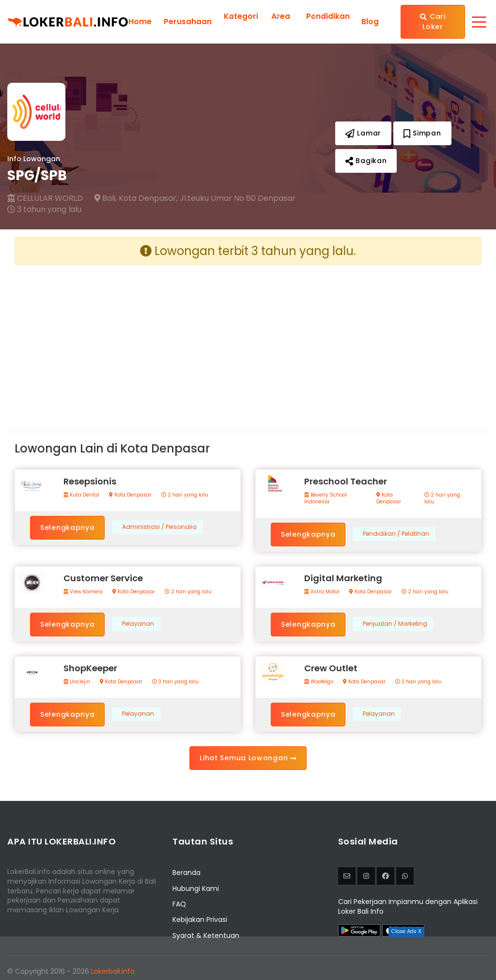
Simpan (422, 133)
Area (281, 16)
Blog (370, 22)
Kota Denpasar (130, 495)
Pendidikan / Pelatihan (396, 534)
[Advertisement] (128, 341)
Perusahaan (188, 22)
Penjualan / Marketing (395, 624)
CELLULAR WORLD (45, 198)
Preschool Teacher (346, 481)
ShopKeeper (90, 668)
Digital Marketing (343, 578)
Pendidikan (328, 16)
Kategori (241, 16)
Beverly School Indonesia (325, 498)
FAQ (179, 904)
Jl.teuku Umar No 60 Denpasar (238, 198)
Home (140, 22)
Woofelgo (319, 682)
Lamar (363, 133)
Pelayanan (138, 624)
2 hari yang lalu (185, 495)
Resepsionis (90, 481)
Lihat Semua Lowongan (248, 758)
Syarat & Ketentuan (206, 935)
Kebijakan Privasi (200, 920)
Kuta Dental (81, 495)
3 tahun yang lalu (44, 210)
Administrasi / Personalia (159, 527)
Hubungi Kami (196, 889)
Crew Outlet (331, 668)
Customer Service (103, 578)
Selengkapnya (67, 528)
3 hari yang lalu (175, 682)
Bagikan (366, 161)
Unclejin (77, 682)
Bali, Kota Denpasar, (136, 198)
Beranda (186, 873)
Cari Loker (433, 22)
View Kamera (83, 592)
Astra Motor (322, 592)
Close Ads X (406, 931)
